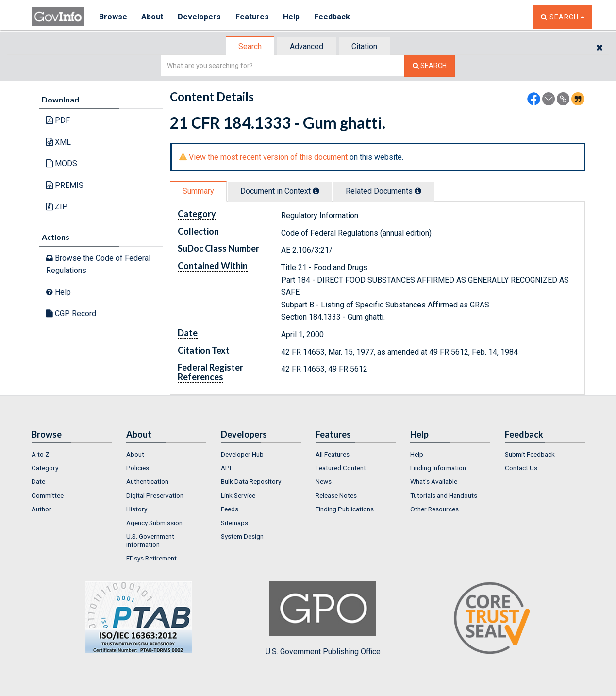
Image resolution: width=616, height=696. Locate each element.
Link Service (238, 495)
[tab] (250, 46)
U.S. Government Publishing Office (323, 618)
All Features (333, 454)
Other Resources (434, 509)
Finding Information (438, 468)
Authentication (147, 481)
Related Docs (383, 191)
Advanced (307, 46)
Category (45, 468)
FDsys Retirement (151, 558)
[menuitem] (72, 454)
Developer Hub (242, 454)
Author (42, 509)
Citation (364, 46)
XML (58, 142)
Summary (198, 191)
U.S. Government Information (150, 540)
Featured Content (341, 468)
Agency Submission (154, 523)
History (137, 509)
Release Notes (336, 495)
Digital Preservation (155, 495)
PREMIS (65, 185)
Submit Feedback (530, 454)
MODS (62, 163)
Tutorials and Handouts (444, 495)
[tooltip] (316, 191)
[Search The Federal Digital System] (430, 66)
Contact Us (521, 468)
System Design (242, 536)
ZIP (57, 207)
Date (38, 481)
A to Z (41, 454)
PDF (58, 120)
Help (292, 17)
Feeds (230, 509)
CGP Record (71, 314)
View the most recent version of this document (268, 157)
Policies (138, 468)
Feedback (333, 17)
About (153, 17)
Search (250, 46)
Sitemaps (234, 523)
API (226, 468)
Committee (48, 495)
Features (253, 17)
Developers (200, 17)
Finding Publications (345, 509)
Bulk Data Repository (251, 481)
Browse (113, 17)
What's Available (434, 481)
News (324, 481)
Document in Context (280, 191)
